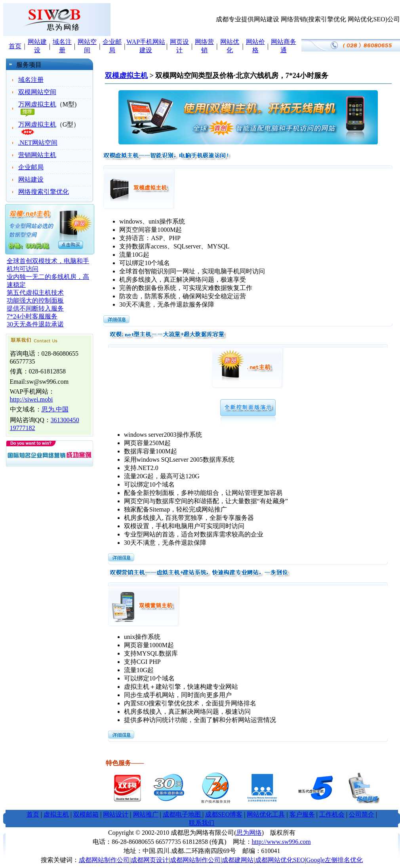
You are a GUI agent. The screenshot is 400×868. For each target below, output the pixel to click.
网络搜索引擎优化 (44, 192)
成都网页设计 (150, 860)
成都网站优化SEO (280, 860)
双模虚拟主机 (126, 76)
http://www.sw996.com (281, 842)
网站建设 (31, 179)
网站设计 (116, 814)
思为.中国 (55, 409)
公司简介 (362, 814)
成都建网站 (238, 860)
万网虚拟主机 (37, 104)
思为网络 (249, 833)
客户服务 (302, 814)
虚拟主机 (56, 814)
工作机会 (332, 814)
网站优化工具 (266, 814)
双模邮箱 (86, 814)
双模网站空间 (37, 92)
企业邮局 (31, 167)
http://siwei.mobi (31, 399)
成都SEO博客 (224, 814)
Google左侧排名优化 (334, 860)
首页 (15, 46)
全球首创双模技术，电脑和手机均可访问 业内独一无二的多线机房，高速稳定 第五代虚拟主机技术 (48, 277)
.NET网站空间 (38, 143)
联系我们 (202, 823)
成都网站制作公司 (104, 860)
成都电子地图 (183, 814)
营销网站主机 (37, 155)
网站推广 (146, 814)
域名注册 (31, 80)
